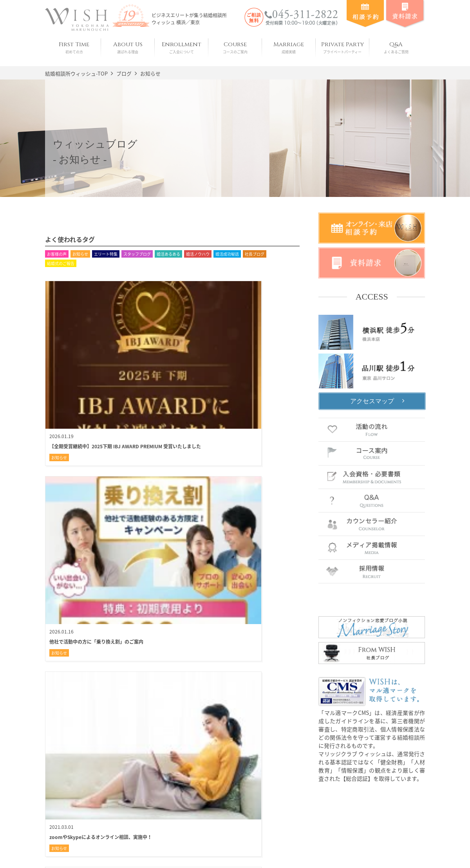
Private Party (343, 47)
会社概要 (180, 845)
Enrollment (182, 47)
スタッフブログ (137, 254)
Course (235, 47)
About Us (128, 47)
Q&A (396, 47)
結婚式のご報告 (61, 263)
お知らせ (80, 254)
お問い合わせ (285, 845)
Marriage (289, 47)
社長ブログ (255, 254)
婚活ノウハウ (198, 254)
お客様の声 (57, 254)
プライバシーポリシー (230, 845)
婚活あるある (168, 254)
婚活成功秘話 (227, 254)
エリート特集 (106, 254)
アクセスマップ (372, 401)
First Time (74, 47)
